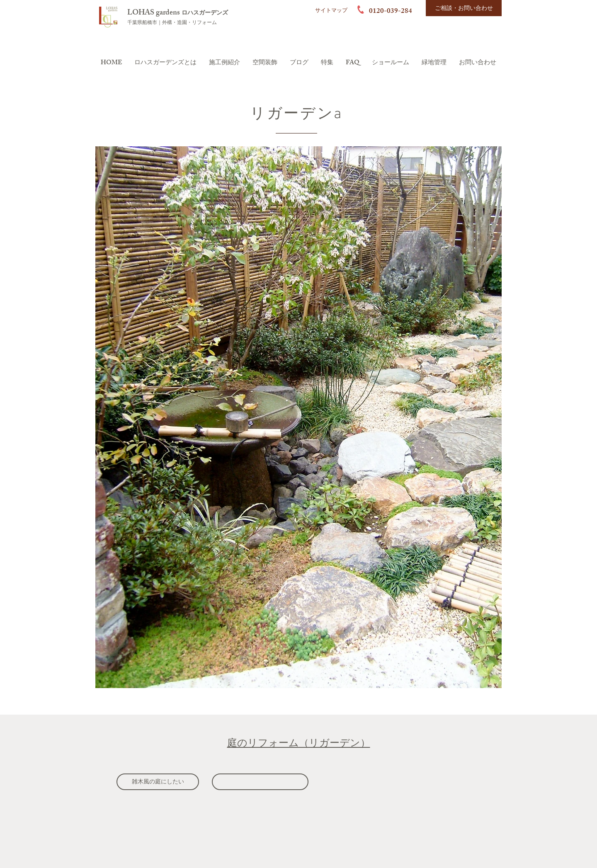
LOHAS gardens (154, 13)
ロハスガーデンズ (205, 13)
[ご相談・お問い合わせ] (464, 8)
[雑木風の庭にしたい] (158, 782)
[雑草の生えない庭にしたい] (260, 782)
